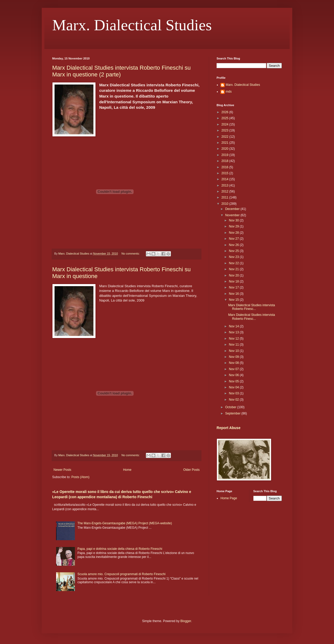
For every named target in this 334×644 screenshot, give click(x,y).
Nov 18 (234, 281)
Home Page (229, 498)
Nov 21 (234, 269)
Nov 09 (234, 357)
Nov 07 (234, 369)
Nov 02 (234, 400)
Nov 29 (234, 226)
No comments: (131, 254)
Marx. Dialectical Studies (132, 25)
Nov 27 (234, 239)
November (233, 215)
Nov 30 (234, 220)
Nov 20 (234, 275)
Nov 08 (234, 363)
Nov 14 (234, 326)
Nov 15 (234, 300)
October (231, 407)
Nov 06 (234, 375)
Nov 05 (234, 381)
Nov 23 (234, 257)
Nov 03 (234, 393)
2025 (225, 118)
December (233, 209)
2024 (225, 124)
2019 (225, 155)
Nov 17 (234, 287)
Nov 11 (234, 345)
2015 (225, 173)
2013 (225, 185)
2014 (225, 179)
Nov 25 (234, 251)
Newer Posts (62, 470)
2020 (225, 149)
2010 (225, 204)
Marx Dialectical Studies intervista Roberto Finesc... (251, 307)
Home (127, 470)
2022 (225, 137)
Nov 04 (234, 387)
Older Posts (191, 470)
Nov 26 (234, 245)
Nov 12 (234, 339)
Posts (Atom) (80, 477)
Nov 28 (234, 233)
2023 (225, 130)
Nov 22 (234, 263)
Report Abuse (228, 428)
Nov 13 (234, 332)
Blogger (186, 621)
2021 (225, 143)
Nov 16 (234, 294)
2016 (225, 167)
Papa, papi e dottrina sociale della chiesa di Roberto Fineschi (120, 549)
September (233, 413)
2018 (225, 161)
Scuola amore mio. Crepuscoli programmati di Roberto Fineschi (121, 574)
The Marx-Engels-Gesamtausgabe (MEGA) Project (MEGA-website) (125, 523)
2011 (225, 197)
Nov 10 (234, 351)
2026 (225, 112)
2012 (225, 191)
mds (229, 92)
